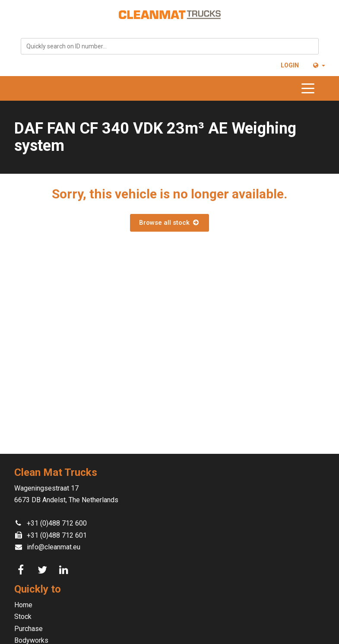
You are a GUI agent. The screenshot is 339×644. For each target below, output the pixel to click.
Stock (23, 617)
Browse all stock (169, 223)
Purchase (29, 629)
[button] (318, 65)
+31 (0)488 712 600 (57, 523)
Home (23, 605)
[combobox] (170, 46)
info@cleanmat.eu (54, 547)
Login (290, 65)
